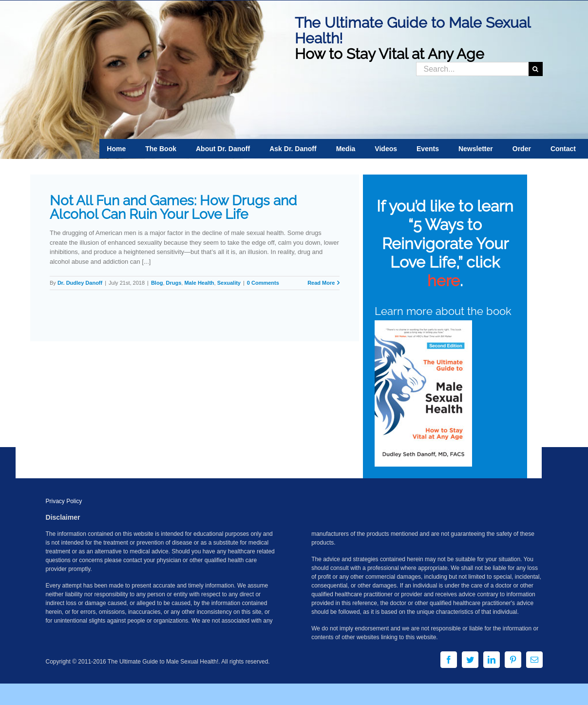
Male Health (199, 283)
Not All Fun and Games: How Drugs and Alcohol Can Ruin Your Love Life (173, 207)
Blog (157, 283)
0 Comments (263, 283)
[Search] (536, 69)
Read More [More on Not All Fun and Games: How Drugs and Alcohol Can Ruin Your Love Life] (321, 283)
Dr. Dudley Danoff (80, 283)
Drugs (174, 283)
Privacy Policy (64, 501)
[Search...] (472, 69)
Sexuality (229, 283)
